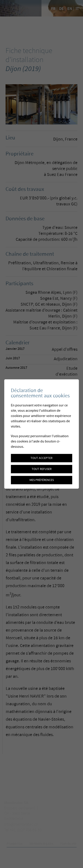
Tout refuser (42, 469)
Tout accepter (41, 458)
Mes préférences (42, 480)
